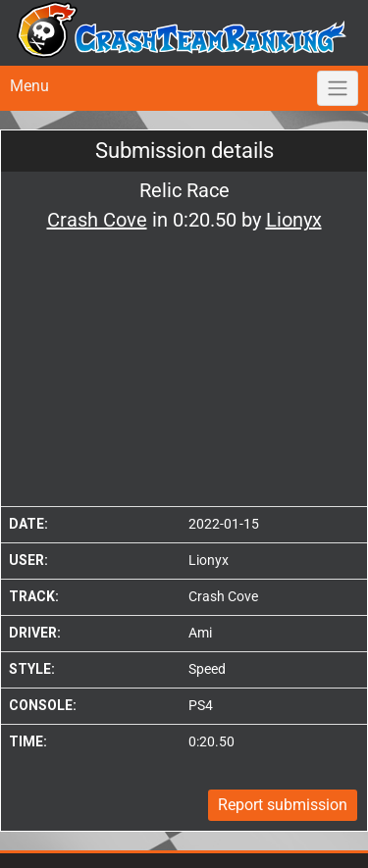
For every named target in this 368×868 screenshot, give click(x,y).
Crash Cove (223, 596)
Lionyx (209, 560)
